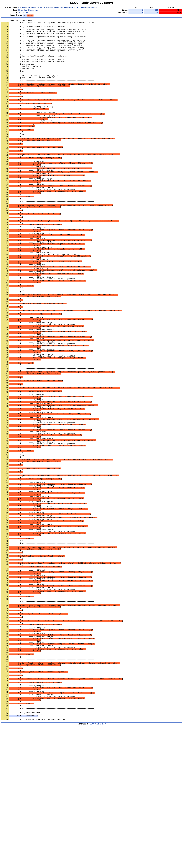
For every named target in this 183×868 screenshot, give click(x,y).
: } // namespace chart (20, 851)
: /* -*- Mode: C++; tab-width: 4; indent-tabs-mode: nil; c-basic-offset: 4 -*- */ (47, 23)
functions (93, 8)
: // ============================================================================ (47, 93)
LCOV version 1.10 (98, 864)
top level (22, 7)
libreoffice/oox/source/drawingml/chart (45, 7)
